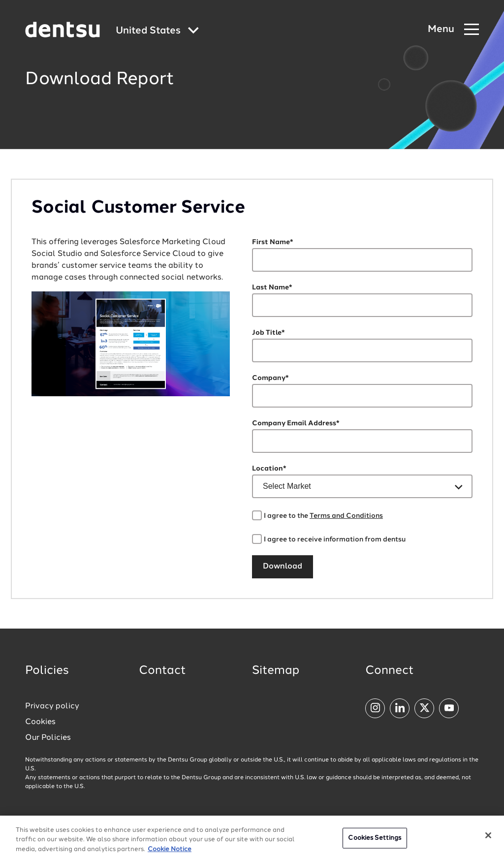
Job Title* (268, 333)
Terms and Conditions (346, 516)
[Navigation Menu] (453, 30)
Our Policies (48, 738)
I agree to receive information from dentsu (335, 539)
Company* (270, 378)
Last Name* (272, 287)
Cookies (40, 722)
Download (283, 567)
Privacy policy (52, 706)
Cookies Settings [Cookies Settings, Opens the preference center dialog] (375, 841)
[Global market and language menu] (157, 31)
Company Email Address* (296, 423)
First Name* (273, 242)
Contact (162, 671)
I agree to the (323, 516)
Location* (269, 469)
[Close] (488, 839)
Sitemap (276, 671)
